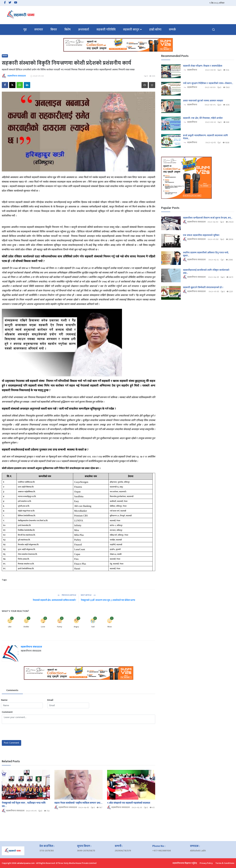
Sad (93, 627)
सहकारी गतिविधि (106, 30)
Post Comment (11, 743)
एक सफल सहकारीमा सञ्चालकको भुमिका (201, 235)
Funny (60, 627)
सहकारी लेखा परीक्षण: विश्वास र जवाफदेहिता (203, 66)
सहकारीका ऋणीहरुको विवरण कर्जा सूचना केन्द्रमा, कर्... (208, 218)
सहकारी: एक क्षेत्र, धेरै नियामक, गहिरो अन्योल (203, 118)
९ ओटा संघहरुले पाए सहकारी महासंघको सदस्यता (129, 803)
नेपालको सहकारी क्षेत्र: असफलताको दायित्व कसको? (54, 600)
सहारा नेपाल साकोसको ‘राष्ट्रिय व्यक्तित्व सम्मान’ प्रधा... (78, 803)
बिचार (54, 30)
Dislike (26, 627)
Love (43, 627)
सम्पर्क (172, 30)
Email (50, 700)
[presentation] (25, 732)
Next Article (88, 595)
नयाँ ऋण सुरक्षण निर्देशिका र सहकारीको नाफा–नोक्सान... (208, 83)
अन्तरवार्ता (84, 30)
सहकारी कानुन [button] (131, 30)
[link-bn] (118, 45)
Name (4, 700)
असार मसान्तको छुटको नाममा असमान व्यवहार (203, 101)
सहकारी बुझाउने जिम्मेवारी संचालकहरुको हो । (203, 288)
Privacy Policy (206, 863)
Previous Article (67, 595)
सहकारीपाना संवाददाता (31, 647)
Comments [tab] (12, 690)
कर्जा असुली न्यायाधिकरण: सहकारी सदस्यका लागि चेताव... (205, 137)
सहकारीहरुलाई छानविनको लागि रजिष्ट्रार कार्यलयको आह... (206, 272)
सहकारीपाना (190, 70)
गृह (25, 30)
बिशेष (68, 30)
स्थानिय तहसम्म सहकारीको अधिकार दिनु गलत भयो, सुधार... (206, 254)
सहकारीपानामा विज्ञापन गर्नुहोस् (185, 863)
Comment (7, 712)
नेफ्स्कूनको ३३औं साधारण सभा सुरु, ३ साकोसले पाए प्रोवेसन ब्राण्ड (108, 600)
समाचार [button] (39, 30)
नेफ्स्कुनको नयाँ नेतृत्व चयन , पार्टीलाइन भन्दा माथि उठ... (24, 804)
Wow (110, 627)
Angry (76, 627)
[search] (213, 30)
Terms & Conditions (225, 863)
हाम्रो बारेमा (155, 30)
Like (10, 627)
